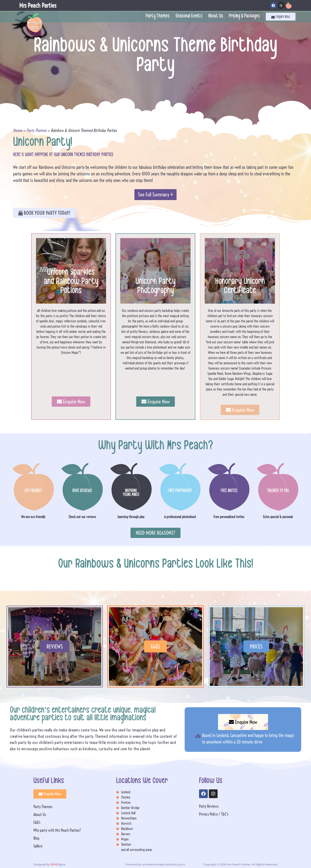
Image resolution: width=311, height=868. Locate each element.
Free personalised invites (229, 517)
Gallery (38, 846)
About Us (216, 16)
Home (18, 130)
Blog (36, 838)
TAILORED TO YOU (278, 491)
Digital (58, 864)
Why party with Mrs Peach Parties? (57, 830)
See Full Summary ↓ (155, 195)
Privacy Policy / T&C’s (214, 814)
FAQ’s (37, 822)
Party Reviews (209, 806)
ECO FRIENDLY (33, 491)
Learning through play (131, 517)
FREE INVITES (229, 491)
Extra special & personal (278, 517)
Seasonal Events (189, 16)
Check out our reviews (82, 517)
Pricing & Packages (244, 16)
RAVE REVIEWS (82, 491)
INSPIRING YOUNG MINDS (131, 493)
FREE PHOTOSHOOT (180, 491)
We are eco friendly (33, 517)
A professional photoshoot (180, 517)
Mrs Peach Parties (38, 5)
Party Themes (158, 16)
